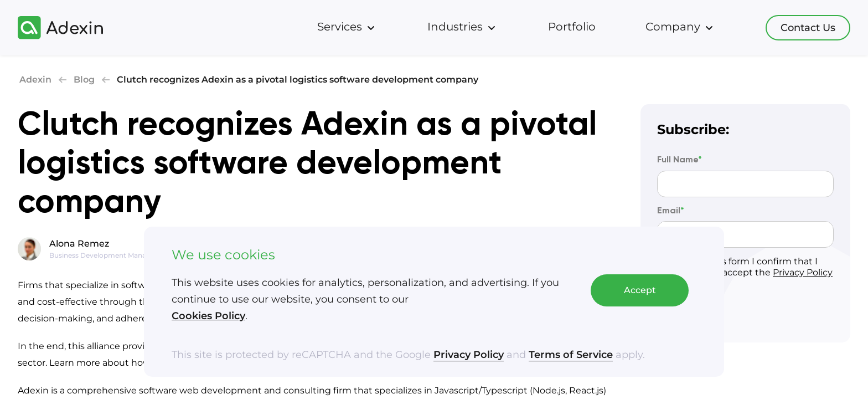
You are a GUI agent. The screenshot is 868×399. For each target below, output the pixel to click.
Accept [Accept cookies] (640, 291)
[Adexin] (60, 28)
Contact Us (808, 28)
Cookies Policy (208, 316)
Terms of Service (571, 355)
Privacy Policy (469, 355)
